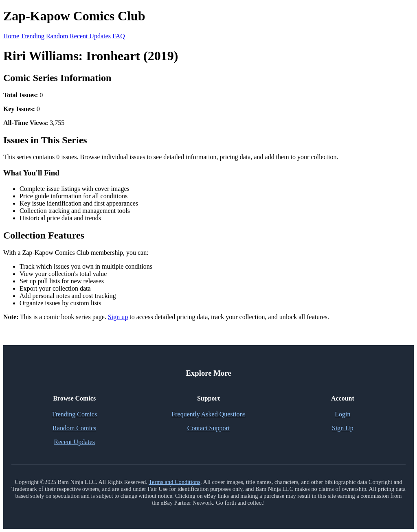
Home (11, 36)
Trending (33, 36)
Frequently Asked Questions (208, 414)
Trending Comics (74, 414)
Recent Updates (90, 36)
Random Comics (74, 428)
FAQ (119, 36)
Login (342, 414)
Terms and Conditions (174, 482)
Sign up (118, 317)
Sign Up (343, 428)
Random (57, 36)
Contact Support (208, 428)
